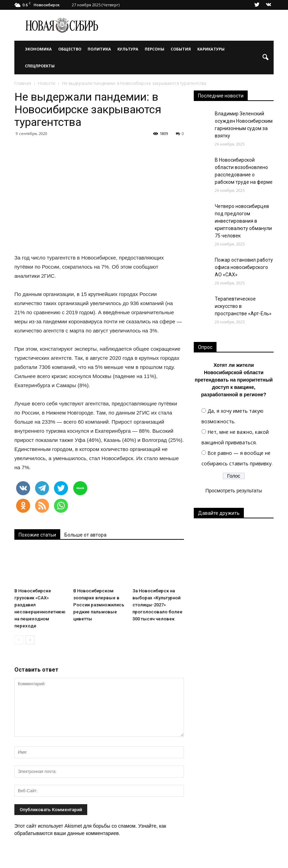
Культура (128, 49)
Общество (70, 49)
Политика (99, 49)
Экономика (38, 49)
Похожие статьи (37, 535)
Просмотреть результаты (234, 491)
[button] (265, 58)
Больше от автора (85, 535)
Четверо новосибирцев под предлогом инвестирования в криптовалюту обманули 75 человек (243, 221)
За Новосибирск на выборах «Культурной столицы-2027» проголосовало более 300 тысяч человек (157, 605)
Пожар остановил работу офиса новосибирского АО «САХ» (244, 267)
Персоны (155, 49)
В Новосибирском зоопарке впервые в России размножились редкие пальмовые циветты (99, 605)
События (181, 49)
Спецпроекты (40, 66)
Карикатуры (211, 49)
